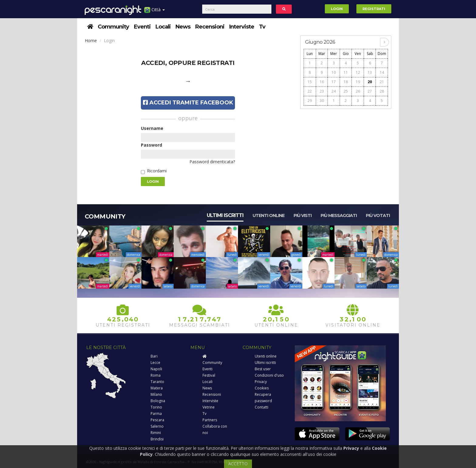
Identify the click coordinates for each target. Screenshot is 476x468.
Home (91, 41)
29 (310, 101)
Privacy (261, 382)
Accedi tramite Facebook (188, 103)
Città (155, 12)
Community (113, 27)
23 (322, 91)
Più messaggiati (339, 215)
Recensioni (210, 27)
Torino (156, 407)
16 (322, 82)
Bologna (158, 401)
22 (310, 91)
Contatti (262, 407)
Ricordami (157, 171)
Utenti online (269, 215)
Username (152, 128)
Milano (156, 394)
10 (334, 72)
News (183, 27)
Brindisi (157, 439)
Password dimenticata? (212, 162)
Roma (156, 375)
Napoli (156, 369)
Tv (262, 27)
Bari (154, 356)
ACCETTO (238, 464)
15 (310, 82)
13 (370, 72)
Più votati (378, 215)
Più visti (303, 215)
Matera (157, 388)
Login (337, 9)
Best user (263, 369)
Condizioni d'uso (269, 375)
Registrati (374, 9)
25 (346, 91)
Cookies (262, 388)
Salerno (157, 426)
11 (346, 72)
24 (334, 91)
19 (358, 82)
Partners (210, 420)
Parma (156, 414)
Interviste (242, 27)
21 (382, 82)
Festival (209, 375)
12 (358, 72)
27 (370, 91)
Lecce (155, 363)
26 (358, 91)
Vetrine (209, 407)
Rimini (156, 433)
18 (346, 82)
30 (322, 101)
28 (382, 91)
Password (151, 145)
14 (382, 72)
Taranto (157, 382)
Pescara (157, 420)
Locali (163, 27)
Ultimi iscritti (225, 215)
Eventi (142, 27)
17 (334, 82)
